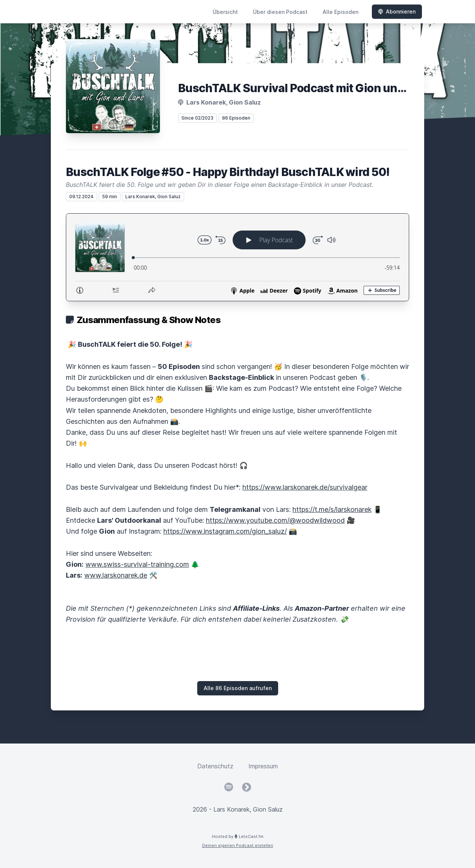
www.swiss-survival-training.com (137, 564)
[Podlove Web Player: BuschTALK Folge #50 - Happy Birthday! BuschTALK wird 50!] (237, 257)
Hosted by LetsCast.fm (238, 836)
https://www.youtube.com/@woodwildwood (275, 520)
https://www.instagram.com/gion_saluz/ (225, 531)
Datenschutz (215, 766)
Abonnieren (397, 11)
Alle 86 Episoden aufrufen (238, 688)
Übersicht (225, 12)
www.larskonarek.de (116, 575)
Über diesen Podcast (280, 12)
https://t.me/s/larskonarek (332, 509)
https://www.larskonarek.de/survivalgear (305, 487)
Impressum (263, 766)
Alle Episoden (340, 12)
